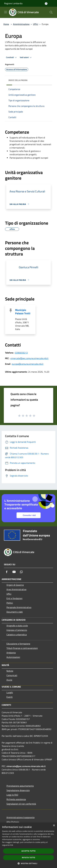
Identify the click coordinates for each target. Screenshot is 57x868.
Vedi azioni (26, 57)
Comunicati (12, 675)
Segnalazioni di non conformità (21, 804)
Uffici (36, 24)
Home (6, 24)
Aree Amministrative (16, 589)
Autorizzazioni (13, 657)
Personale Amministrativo (19, 607)
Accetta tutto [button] (28, 851)
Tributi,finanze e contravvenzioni (22, 648)
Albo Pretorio (13, 822)
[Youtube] (14, 572)
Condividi (12, 57)
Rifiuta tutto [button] (29, 858)
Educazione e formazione (18, 644)
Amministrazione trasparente (20, 817)
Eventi (10, 697)
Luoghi (10, 692)
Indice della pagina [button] (18, 80)
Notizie (10, 671)
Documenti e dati (15, 612)
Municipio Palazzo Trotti (23, 312)
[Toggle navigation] (6, 12)
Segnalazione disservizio (18, 790)
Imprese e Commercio (17, 630)
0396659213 (21, 353)
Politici (10, 603)
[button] (28, 863)
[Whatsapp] (21, 572)
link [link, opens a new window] (12, 845)
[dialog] (28, 845)
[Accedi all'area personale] (46, 4)
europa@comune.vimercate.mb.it (28, 364)
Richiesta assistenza (16, 799)
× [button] (54, 826)
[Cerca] (51, 12)
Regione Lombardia (13, 3)
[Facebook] (7, 572)
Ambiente (11, 653)
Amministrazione (21, 24)
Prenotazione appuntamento (20, 786)
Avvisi (9, 680)
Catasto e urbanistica (17, 635)
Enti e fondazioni (14, 598)
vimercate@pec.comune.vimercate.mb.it (29, 358)
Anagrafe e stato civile (17, 626)
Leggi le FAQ (12, 795)
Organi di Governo (15, 585)
